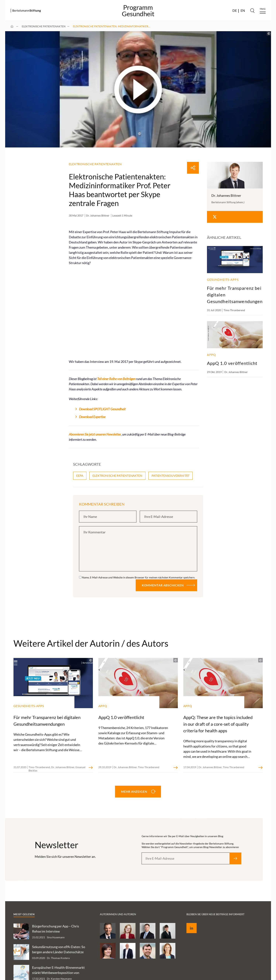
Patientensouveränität (170, 476)
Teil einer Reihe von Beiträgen (116, 379)
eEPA (80, 476)
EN (243, 11)
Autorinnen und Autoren (118, 914)
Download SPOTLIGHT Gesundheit (102, 409)
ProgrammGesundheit (138, 11)
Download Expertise (92, 417)
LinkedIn (189, 924)
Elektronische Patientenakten (44, 26)
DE (235, 11)
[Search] (252, 11)
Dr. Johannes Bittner (98, 215)
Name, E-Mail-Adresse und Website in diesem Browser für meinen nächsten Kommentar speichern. (139, 577)
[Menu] (263, 11)
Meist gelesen (24, 914)
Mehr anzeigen (134, 791)
